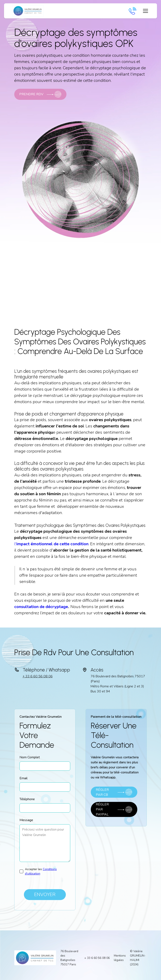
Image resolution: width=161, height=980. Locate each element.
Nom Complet (30, 757)
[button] (145, 11)
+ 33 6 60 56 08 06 (38, 676)
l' (51, 544)
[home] (28, 11)
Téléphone (27, 799)
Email (23, 778)
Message (26, 820)
